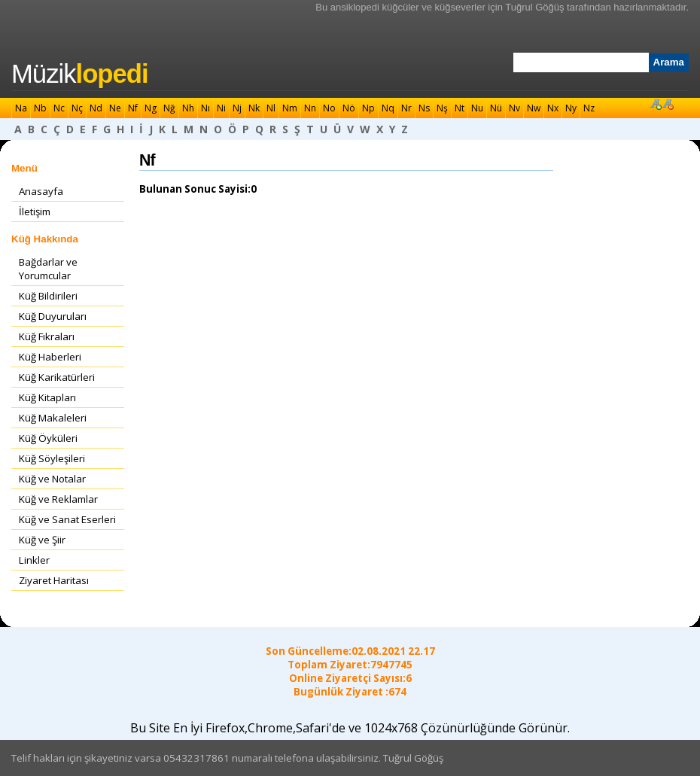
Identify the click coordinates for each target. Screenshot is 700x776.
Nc (59, 108)
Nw (534, 108)
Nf (133, 108)
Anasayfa (41, 191)
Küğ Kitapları (47, 397)
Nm (290, 108)
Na (21, 108)
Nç (77, 108)
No (329, 108)
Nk (254, 108)
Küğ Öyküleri (48, 438)
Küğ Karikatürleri (57, 377)
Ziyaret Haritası (54, 580)
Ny (571, 108)
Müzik (80, 74)
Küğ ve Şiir (42, 540)
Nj (237, 108)
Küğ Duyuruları (53, 316)
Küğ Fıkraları (47, 336)
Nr (406, 108)
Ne (115, 108)
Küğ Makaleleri (53, 418)
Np (368, 108)
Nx (553, 108)
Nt (460, 108)
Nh (188, 108)
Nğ (169, 108)
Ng (151, 108)
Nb (40, 108)
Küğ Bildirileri (48, 296)
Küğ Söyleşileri (52, 458)
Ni (221, 108)
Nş (442, 108)
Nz (589, 108)
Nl (271, 108)
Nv (514, 108)
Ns (424, 108)
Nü (496, 108)
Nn (310, 108)
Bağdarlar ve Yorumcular (48, 269)
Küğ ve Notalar (52, 479)
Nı (205, 108)
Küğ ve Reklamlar (58, 499)
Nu (477, 108)
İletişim (35, 211)
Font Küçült (668, 104)
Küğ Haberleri (50, 357)
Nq (388, 108)
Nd (96, 108)
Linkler (34, 560)
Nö (349, 108)
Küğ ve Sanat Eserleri (67, 519)
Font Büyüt (656, 104)
